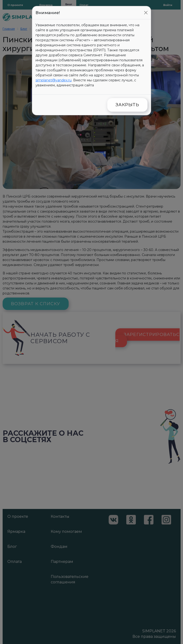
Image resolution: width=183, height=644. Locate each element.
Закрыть (127, 105)
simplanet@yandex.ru (53, 80)
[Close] (146, 13)
